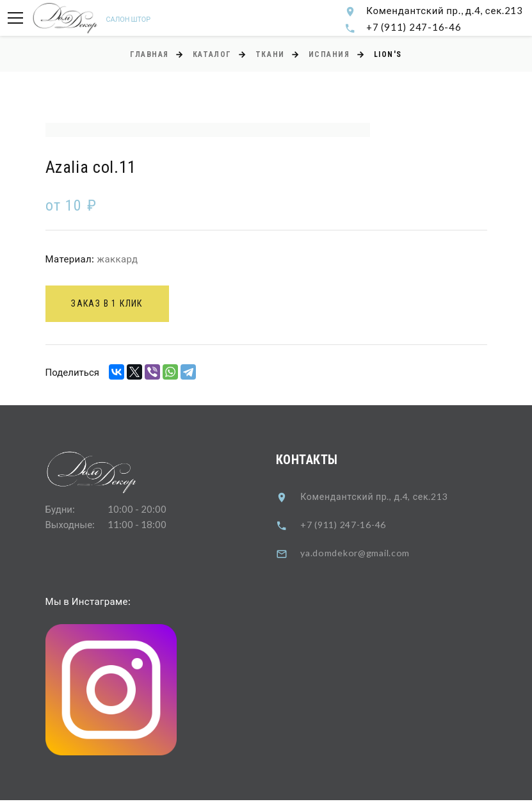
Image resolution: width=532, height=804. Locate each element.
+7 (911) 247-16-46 (414, 27)
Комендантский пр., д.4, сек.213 (445, 10)
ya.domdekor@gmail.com (358, 556)
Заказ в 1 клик (111, 306)
